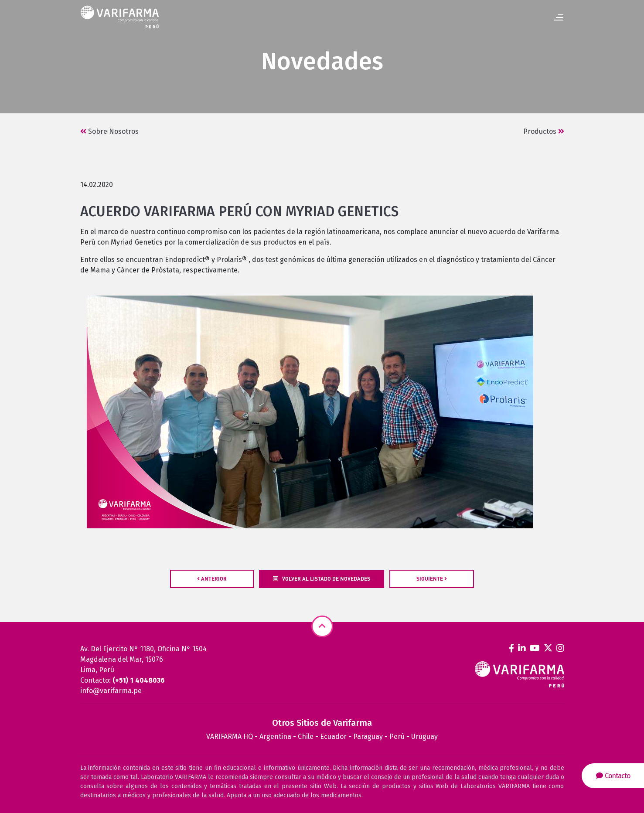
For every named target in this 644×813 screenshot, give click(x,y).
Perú (397, 736)
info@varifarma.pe (111, 691)
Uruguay (424, 736)
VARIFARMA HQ (230, 736)
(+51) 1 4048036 (139, 680)
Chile (306, 736)
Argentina (275, 736)
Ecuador (333, 736)
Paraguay (368, 736)
